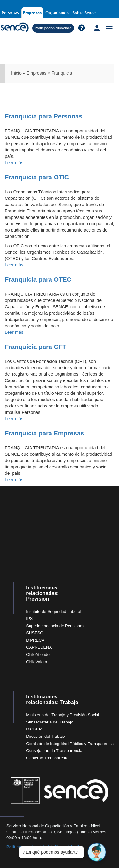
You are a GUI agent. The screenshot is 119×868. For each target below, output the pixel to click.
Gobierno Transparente (47, 758)
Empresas (32, 13)
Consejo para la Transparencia (54, 751)
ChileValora (36, 662)
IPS (29, 619)
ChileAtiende (38, 654)
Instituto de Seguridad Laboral (53, 612)
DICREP (34, 729)
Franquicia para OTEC (38, 279)
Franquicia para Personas (44, 116)
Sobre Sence (84, 13)
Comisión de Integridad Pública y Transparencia (70, 744)
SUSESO (35, 633)
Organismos (57, 13)
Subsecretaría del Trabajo (50, 722)
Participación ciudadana (53, 28)
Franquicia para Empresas (44, 433)
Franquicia (62, 73)
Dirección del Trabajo (45, 736)
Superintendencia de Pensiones (55, 626)
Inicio (16, 73)
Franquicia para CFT (35, 347)
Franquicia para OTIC (37, 177)
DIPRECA (35, 640)
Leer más (14, 163)
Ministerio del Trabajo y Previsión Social (63, 715)
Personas (10, 13)
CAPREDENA (39, 647)
